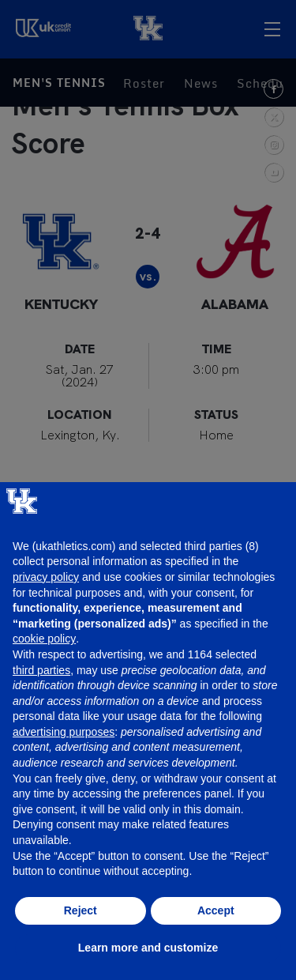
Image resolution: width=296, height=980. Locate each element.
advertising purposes (64, 732)
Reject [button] (81, 910)
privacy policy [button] (46, 577)
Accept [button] (216, 910)
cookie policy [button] (44, 639)
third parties (41, 670)
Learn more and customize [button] (148, 948)
